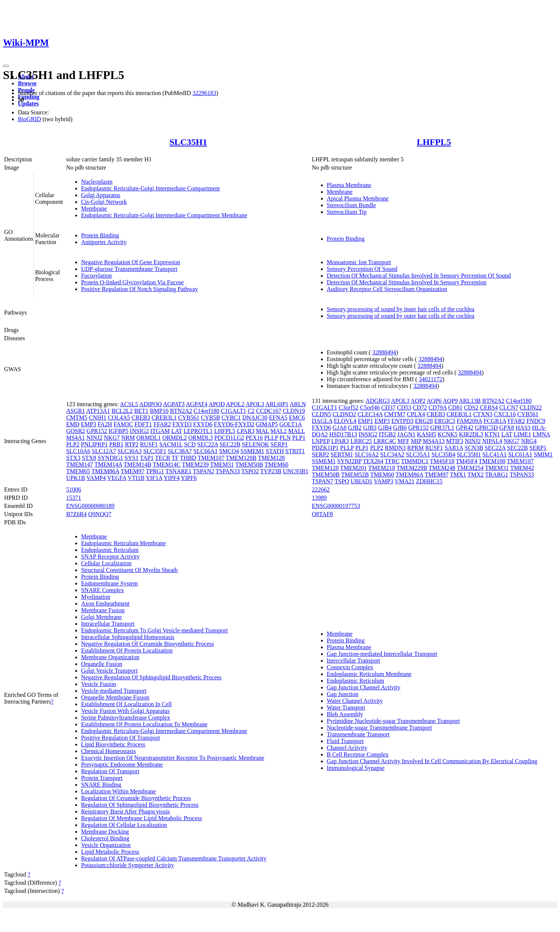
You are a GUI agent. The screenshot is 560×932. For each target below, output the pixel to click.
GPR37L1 (442, 428)
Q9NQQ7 (100, 514)
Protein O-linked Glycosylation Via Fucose (133, 282)
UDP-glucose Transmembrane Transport (129, 269)
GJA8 (339, 428)
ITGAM (160, 431)
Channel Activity (347, 748)
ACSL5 (129, 404)
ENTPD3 (402, 421)
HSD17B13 (343, 434)
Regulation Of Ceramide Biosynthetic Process (136, 798)
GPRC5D (486, 428)
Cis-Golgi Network (104, 202)
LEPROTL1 (198, 431)
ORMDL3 (201, 438)
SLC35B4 (443, 454)
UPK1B (76, 478)
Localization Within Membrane (119, 791)
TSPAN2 (203, 471)
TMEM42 (522, 468)
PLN (285, 438)
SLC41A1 (495, 454)
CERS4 (489, 407)
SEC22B (230, 444)
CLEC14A (370, 414)
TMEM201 (353, 468)
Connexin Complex (350, 667)
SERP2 (321, 454)
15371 (74, 498)
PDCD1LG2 (229, 438)
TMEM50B (249, 465)
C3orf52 (348, 407)
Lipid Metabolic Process (110, 852)
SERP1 (279, 444)
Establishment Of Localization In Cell (127, 704)
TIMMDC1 (415, 461)
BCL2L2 (122, 411)
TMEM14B (138, 465)
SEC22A (208, 444)
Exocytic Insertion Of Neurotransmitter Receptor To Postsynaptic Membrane (173, 758)
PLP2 (73, 444)
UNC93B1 (296, 471)
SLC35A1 (418, 454)
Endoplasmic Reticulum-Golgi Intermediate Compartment (151, 188)
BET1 (141, 411)
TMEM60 (276, 465)
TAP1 (147, 458)
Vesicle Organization (106, 845)
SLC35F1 (155, 451)
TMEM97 (133, 471)
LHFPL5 (434, 142)
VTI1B (136, 478)
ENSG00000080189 (90, 506)
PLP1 (299, 438)
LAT (177, 431)
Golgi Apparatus (101, 195)
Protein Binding (100, 235)
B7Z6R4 (77, 514)
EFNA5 (278, 418)
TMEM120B (241, 458)
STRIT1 (295, 451)
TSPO (342, 481)
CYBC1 (231, 418)
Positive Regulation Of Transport (121, 738)
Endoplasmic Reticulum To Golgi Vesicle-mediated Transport (155, 630)
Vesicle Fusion (99, 684)
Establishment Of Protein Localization (127, 650)
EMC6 (297, 418)
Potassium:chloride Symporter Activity (128, 865)
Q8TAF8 (323, 514)
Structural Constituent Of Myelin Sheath (130, 570)
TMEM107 (211, 458)
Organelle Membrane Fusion (115, 697)
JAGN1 (406, 434)
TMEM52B (355, 475)
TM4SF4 (467, 461)
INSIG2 (139, 431)
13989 (319, 498)
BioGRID (29, 119)
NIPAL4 (492, 441)
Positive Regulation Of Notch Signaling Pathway (140, 289)
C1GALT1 (233, 411)
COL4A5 (119, 418)
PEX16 (254, 438)
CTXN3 (483, 414)
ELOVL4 (345, 421)
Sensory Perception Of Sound (362, 269)
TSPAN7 (323, 481)
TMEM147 (80, 465)
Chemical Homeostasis (109, 751)
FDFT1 (143, 424)
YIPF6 (189, 478)
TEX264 (373, 461)
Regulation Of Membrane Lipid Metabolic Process (142, 818)
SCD (190, 444)
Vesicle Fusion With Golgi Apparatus (125, 711)
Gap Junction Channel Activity (364, 687)
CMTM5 (77, 418)
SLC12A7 (104, 451)
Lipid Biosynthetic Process (113, 744)
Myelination (96, 597)
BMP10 (159, 411)
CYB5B (211, 418)
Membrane (94, 208)
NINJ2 (94, 438)
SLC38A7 (180, 451)
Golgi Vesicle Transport (109, 671)
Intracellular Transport (108, 624)
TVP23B (271, 471)
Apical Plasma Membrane (358, 198)
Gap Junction (343, 694)
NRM (128, 438)
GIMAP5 (267, 424)
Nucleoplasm (97, 182)
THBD (188, 458)
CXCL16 (505, 414)
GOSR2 (76, 431)
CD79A (438, 407)
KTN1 (492, 434)
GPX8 (507, 428)
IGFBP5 (118, 431)
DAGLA (322, 421)
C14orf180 (206, 411)
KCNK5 (447, 434)
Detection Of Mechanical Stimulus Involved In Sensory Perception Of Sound (419, 276)
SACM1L (171, 444)
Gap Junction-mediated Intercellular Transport (382, 654)
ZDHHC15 (429, 481)
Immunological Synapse (356, 768)
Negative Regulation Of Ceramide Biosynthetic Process (148, 644)
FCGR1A (495, 421)
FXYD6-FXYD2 (234, 424)
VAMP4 (96, 478)
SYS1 (132, 458)
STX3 (73, 458)
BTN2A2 (181, 411)
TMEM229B (412, 468)
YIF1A (154, 478)
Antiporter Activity (104, 242)
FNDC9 (536, 421)
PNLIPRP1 (94, 444)
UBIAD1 (362, 481)
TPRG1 (155, 471)
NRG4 (529, 441)
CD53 (404, 407)
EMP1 (365, 421)
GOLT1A (290, 424)
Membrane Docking (105, 832)
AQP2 (418, 401)
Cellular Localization (106, 563)
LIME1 (523, 434)
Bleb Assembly (345, 714)
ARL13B (470, 401)
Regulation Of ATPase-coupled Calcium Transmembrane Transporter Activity (174, 858)
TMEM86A (105, 471)
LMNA (541, 434)
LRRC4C (385, 441)
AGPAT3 (174, 404)
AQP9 (450, 401)
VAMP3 (384, 481)
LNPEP (321, 441)
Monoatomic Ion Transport (359, 262)
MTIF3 (455, 441)
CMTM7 (395, 414)
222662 (321, 489)
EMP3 (88, 424)
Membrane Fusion (103, 610)
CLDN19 (294, 411)
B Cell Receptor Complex (358, 754)
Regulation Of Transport (110, 771)
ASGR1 (76, 411)
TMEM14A (108, 465)
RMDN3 (395, 448)
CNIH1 (98, 418)
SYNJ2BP (349, 461)
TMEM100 (492, 461)
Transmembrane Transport (358, 734)
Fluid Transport (345, 741)
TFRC (392, 461)
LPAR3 (246, 431)
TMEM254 (470, 468)
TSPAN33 (228, 471)
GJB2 (354, 428)
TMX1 (458, 475)
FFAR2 (162, 424)
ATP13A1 (98, 411)
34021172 (431, 379)
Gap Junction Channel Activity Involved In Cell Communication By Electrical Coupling (432, 761)
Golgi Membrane (102, 617)
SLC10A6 (78, 451)
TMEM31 (222, 465)
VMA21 (405, 481)
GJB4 (385, 428)
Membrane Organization (110, 657)
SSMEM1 (252, 451)
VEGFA (117, 478)
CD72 (420, 407)
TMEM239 (195, 465)
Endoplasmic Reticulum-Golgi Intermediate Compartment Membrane (164, 215)
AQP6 (434, 401)
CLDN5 (322, 414)
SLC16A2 (367, 454)
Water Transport (346, 707)
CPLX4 (416, 414)
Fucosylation (97, 276)
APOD (217, 404)
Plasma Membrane (349, 185)
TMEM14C (167, 465)
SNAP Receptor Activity (111, 557)
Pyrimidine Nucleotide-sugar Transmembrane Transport (394, 721)
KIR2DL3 (471, 434)
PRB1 (116, 444)
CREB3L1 (164, 418)
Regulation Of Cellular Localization (124, 825)
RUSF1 (149, 444)
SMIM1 (543, 454)
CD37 (388, 407)
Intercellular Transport (354, 661)
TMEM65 (78, 471)
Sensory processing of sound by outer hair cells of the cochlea (401, 316)
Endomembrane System (109, 583)
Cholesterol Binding (105, 838)
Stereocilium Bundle (351, 205)
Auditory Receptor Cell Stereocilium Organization (387, 289)
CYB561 (189, 418)
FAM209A (469, 421)
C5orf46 (370, 407)
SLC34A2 (392, 454)
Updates (28, 103)
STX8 (89, 458)
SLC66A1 (206, 451)
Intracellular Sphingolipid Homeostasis (128, 637)
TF (175, 458)
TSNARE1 (178, 471)
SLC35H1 (188, 142)
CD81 (455, 407)
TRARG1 (497, 475)
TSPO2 (250, 471)
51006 (74, 489)
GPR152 (97, 431)
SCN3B (474, 448)
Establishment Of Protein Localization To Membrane (144, 724)
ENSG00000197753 (336, 506)
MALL (297, 431)
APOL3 (255, 404)
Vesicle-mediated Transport (114, 691)
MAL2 (279, 431)
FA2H (105, 424)
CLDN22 (531, 407)
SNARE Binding (101, 785)
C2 (251, 411)
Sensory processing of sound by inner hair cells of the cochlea (401, 309)
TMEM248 (442, 468)
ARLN (298, 404)
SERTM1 (342, 454)
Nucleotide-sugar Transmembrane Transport (380, 728)
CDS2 (471, 407)
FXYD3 (182, 424)
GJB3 (370, 428)
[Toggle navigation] (6, 66)
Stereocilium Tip (347, 212)
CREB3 (141, 418)
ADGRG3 (378, 401)
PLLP (271, 438)
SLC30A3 (129, 451)
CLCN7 (509, 407)
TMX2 (475, 475)
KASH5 (427, 434)
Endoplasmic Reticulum (110, 550)
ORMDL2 (175, 438)
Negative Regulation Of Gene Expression (131, 262)
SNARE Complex (103, 590)
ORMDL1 (149, 438)
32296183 (204, 93)
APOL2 (235, 404)
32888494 (384, 352)
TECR (163, 458)
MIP (416, 441)
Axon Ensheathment (105, 604)
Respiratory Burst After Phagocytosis (126, 811)
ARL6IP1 (277, 404)
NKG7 (112, 438)
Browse (27, 83)
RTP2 (132, 444)
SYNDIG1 (110, 458)
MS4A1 (76, 438)
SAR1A (454, 448)
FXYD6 (203, 424)
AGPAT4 (197, 404)
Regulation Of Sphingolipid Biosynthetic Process (140, 805)
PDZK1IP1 (325, 448)
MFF (404, 441)
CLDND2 (344, 414)
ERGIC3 (445, 421)
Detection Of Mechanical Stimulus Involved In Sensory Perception (407, 282)
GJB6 (400, 428)
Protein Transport (102, 778)
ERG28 (424, 421)
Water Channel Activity (355, 701)
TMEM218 (382, 468)
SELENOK (256, 444)
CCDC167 (269, 411)
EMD (73, 424)
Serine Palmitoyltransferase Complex (126, 718)
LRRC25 (361, 441)
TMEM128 (271, 458)
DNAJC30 (255, 418)
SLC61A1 (520, 454)
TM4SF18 (442, 461)
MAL (263, 431)
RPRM (415, 448)
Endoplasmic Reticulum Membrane (124, 543)
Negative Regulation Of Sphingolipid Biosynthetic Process (151, 677)
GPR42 (464, 428)
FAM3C (123, 424)
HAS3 (523, 428)
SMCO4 (229, 451)
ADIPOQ (150, 404)
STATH (275, 451)
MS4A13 (434, 441)
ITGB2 (387, 434)
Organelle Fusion (102, 664)
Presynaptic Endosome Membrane (122, 764)
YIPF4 (172, 478)
